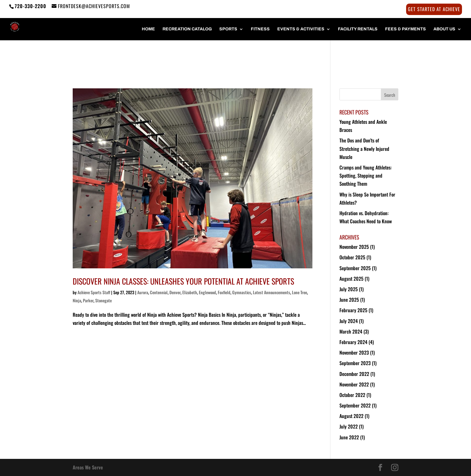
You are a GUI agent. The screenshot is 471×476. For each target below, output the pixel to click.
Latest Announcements (272, 292)
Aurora (143, 292)
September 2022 (355, 405)
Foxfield (224, 292)
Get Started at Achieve (434, 10)
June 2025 (349, 300)
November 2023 (354, 352)
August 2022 (351, 416)
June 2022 (349, 437)
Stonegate (103, 300)
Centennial (159, 292)
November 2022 (354, 384)
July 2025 (349, 289)
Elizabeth (190, 292)
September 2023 (355, 363)
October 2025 (352, 257)
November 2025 (354, 247)
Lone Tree (299, 292)
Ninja (77, 300)
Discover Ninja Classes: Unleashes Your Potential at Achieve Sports (183, 281)
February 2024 (353, 342)
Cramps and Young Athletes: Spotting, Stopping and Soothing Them (366, 175)
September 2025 (355, 268)
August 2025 (351, 279)
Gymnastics (242, 292)
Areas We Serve (88, 467)
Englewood (207, 292)
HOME (148, 29)
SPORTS (228, 29)
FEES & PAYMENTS (406, 29)
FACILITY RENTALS (358, 29)
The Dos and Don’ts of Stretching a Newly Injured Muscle (364, 148)
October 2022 (352, 395)
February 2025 (353, 310)
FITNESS (260, 29)
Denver (175, 292)
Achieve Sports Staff (94, 292)
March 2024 (351, 331)
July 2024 (349, 321)
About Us (444, 29)
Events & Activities (301, 29)
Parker (88, 300)
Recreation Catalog (187, 29)
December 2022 (354, 374)
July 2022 (349, 426)
